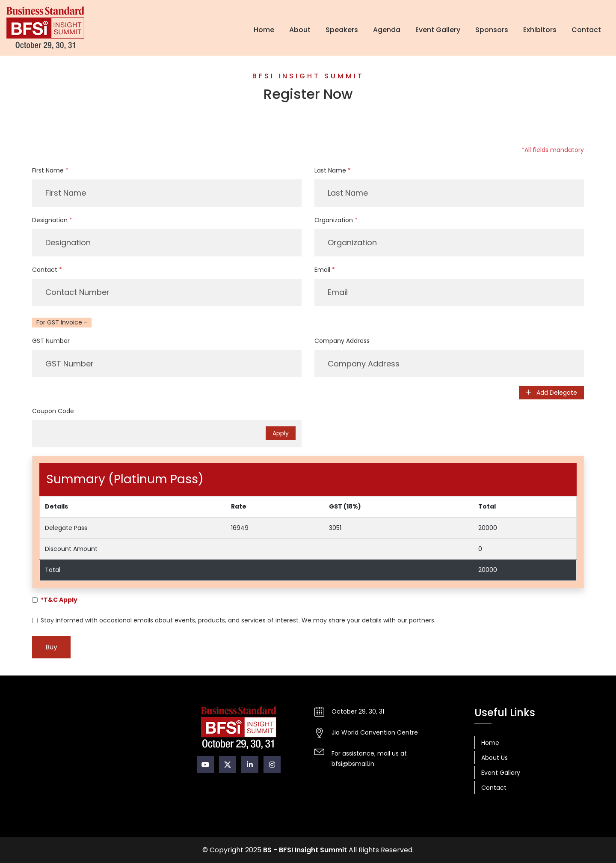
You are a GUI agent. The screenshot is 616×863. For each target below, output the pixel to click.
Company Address (342, 341)
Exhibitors (540, 30)
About (300, 30)
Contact (586, 30)
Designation (52, 220)
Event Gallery (438, 30)
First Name (50, 170)
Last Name (333, 170)
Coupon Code (53, 411)
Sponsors (492, 30)
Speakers (342, 30)
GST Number (51, 341)
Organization (336, 220)
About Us (495, 758)
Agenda (387, 30)
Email (325, 270)
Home (264, 30)
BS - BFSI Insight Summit (305, 850)
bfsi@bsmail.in (353, 764)
